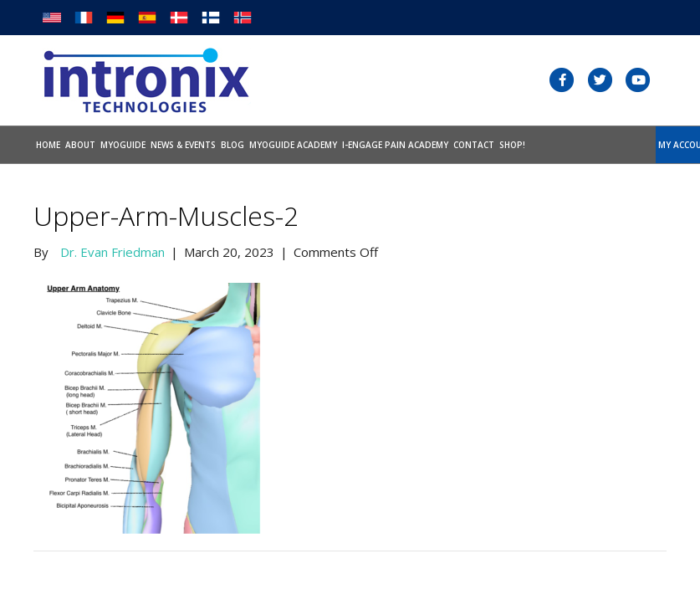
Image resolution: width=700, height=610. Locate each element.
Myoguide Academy (293, 145)
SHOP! (512, 145)
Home (48, 145)
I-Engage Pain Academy (395, 145)
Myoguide (123, 145)
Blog (232, 145)
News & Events (183, 145)
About (80, 145)
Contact (474, 145)
